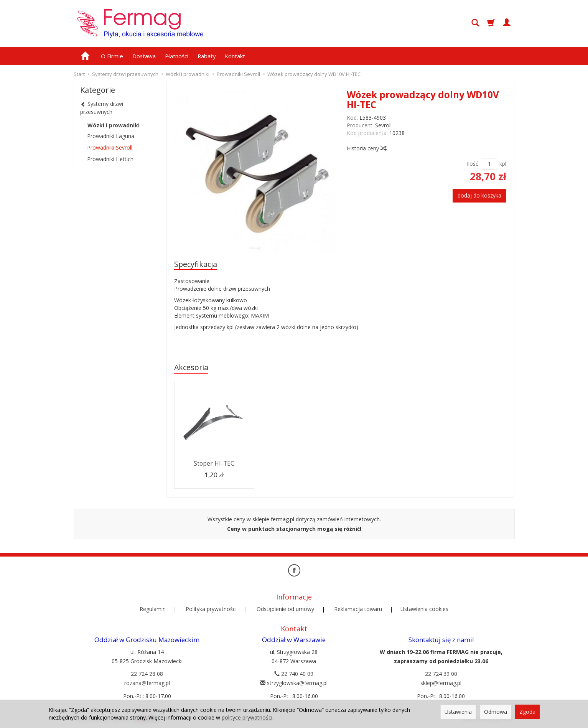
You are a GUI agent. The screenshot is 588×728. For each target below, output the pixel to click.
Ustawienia (458, 712)
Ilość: (473, 164)
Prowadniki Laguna (111, 136)
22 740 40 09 (294, 674)
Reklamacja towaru (358, 609)
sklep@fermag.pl (441, 683)
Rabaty (207, 56)
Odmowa (496, 712)
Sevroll (383, 125)
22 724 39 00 (441, 674)
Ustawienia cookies (424, 609)
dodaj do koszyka (479, 195)
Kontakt (235, 56)
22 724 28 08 (147, 674)
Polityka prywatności (211, 609)
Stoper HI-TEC (214, 464)
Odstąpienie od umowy (285, 609)
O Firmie (112, 56)
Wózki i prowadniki (114, 125)
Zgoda (527, 712)
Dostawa (144, 56)
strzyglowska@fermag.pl (294, 683)
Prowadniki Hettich (110, 159)
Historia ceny (366, 148)
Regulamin (153, 609)
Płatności (177, 56)
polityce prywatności (247, 717)
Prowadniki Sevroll (110, 147)
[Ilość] (489, 164)
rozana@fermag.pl (147, 683)
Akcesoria (191, 367)
